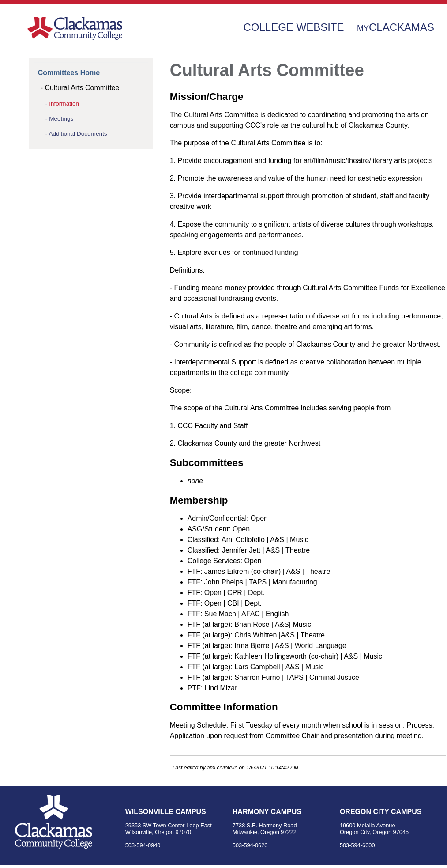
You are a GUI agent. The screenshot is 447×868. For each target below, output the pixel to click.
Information (64, 104)
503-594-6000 (357, 845)
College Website (293, 27)
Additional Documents (78, 134)
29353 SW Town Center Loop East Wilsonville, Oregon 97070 (169, 829)
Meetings (61, 119)
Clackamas (396, 27)
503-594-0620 (250, 845)
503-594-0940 (143, 845)
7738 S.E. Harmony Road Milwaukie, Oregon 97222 (265, 829)
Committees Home (69, 73)
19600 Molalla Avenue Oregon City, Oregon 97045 (374, 829)
